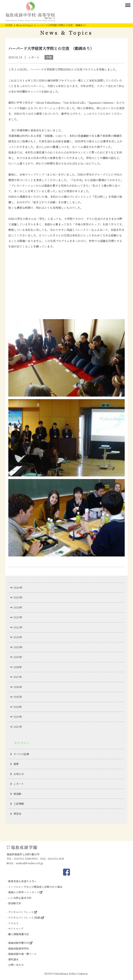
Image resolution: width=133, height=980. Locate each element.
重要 (16, 764)
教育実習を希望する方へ (22, 881)
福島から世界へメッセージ (24, 892)
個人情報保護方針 (19, 934)
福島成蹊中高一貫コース (22, 954)
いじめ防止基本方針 (20, 898)
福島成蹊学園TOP (19, 943)
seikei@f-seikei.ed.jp (30, 863)
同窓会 (17, 814)
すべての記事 (21, 754)
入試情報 (19, 804)
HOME (9, 25)
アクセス (13, 923)
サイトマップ (16, 929)
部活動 (17, 794)
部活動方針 (15, 903)
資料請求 (13, 959)
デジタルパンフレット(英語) (24, 918)
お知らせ (19, 774)
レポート (19, 784)
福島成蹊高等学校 (19, 948)
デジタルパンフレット (21, 912)
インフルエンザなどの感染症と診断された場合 (35, 887)
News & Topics (25, 25)
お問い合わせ (16, 965)
